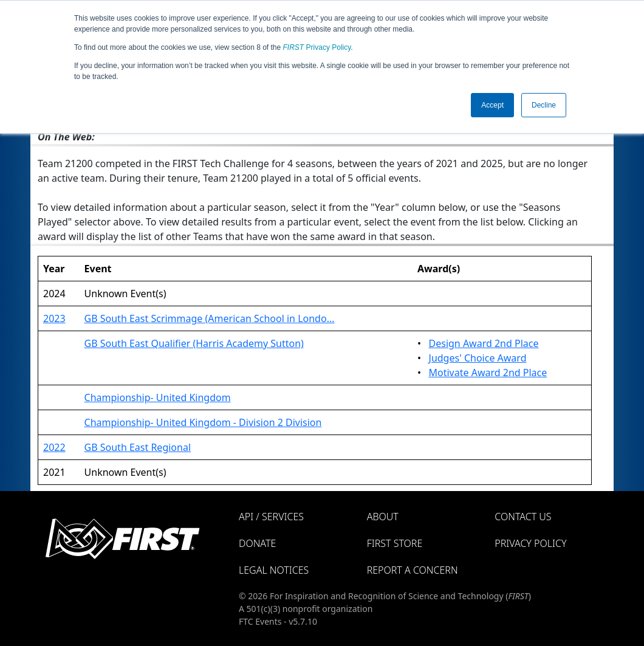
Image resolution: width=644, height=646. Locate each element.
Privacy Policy (317, 47)
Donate (257, 543)
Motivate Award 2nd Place (488, 373)
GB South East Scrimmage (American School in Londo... (210, 318)
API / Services (271, 517)
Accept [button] (492, 105)
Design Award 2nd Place (484, 343)
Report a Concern (413, 570)
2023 (54, 318)
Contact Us (523, 517)
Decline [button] (544, 105)
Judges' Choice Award (478, 358)
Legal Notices (274, 570)
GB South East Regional (138, 447)
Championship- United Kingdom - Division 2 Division (203, 422)
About (383, 517)
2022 (54, 447)
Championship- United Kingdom (158, 397)
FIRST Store (395, 543)
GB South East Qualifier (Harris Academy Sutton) (194, 343)
